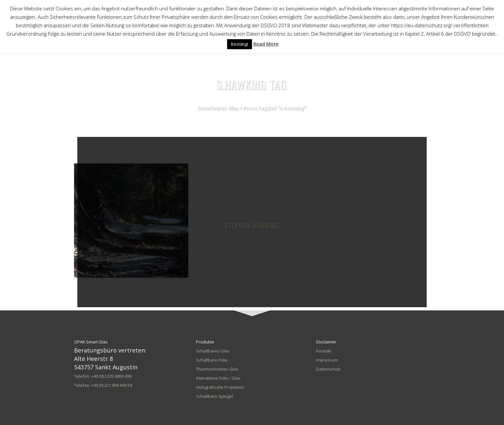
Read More (266, 44)
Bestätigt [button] (240, 44)
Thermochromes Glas (217, 369)
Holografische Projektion (220, 387)
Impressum (327, 360)
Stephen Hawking (252, 225)
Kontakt (324, 351)
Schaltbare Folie (212, 360)
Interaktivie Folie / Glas (218, 378)
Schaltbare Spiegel (214, 396)
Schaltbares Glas (218, 108)
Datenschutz (329, 369)
